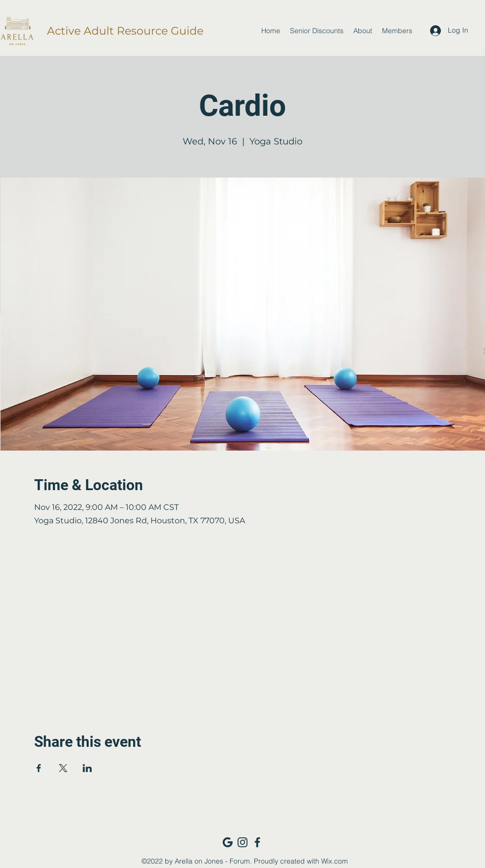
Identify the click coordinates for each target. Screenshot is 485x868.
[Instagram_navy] (242, 842)
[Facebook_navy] (257, 842)
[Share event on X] (63, 768)
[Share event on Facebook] (39, 768)
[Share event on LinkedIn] (87, 768)
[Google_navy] (228, 842)
